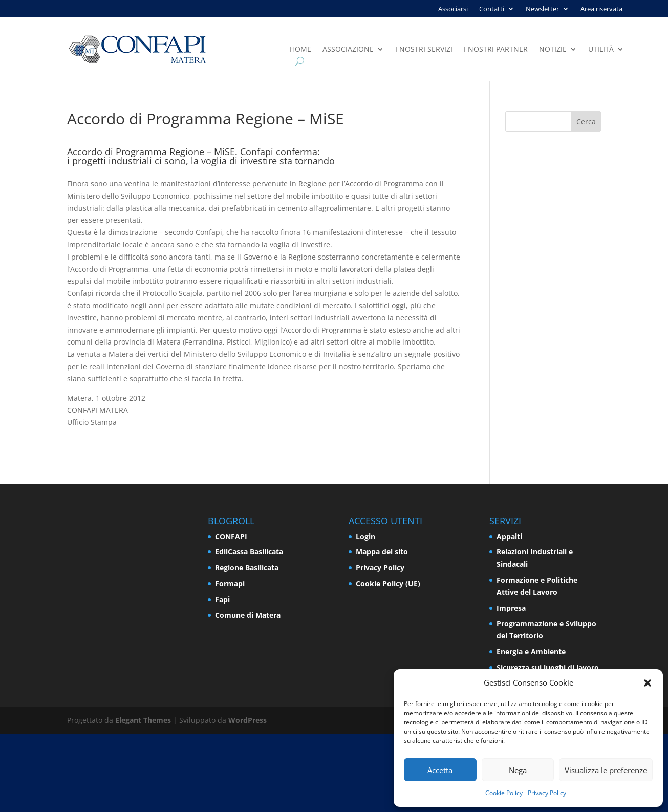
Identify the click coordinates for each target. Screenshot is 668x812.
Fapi (222, 599)
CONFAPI (231, 536)
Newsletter (542, 9)
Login (365, 536)
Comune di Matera (248, 615)
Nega (518, 770)
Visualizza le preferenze (606, 770)
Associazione (348, 50)
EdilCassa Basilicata (249, 552)
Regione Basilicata (247, 568)
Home (300, 50)
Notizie (553, 50)
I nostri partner (496, 50)
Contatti (492, 9)
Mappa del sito (382, 552)
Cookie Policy (504, 793)
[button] (648, 683)
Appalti (509, 536)
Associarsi (453, 9)
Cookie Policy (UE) (388, 583)
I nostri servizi (424, 50)
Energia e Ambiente (531, 651)
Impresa (511, 608)
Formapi (230, 583)
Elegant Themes (143, 720)
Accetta (440, 770)
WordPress (247, 720)
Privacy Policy (547, 793)
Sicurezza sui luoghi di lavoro (548, 667)
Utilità (601, 50)
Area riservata (601, 9)
